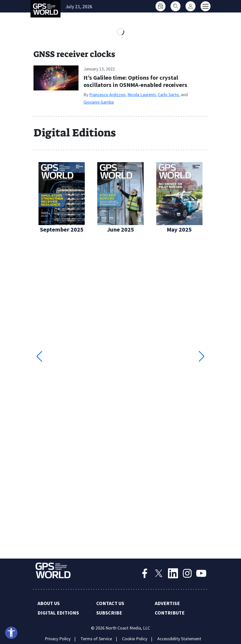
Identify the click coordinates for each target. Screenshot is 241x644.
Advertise (167, 603)
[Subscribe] (160, 6)
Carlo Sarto (168, 95)
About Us (49, 603)
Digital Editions (58, 613)
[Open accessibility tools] (11, 633)
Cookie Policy (135, 639)
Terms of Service (96, 639)
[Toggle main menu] (205, 6)
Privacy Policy (58, 639)
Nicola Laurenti (142, 95)
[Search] (175, 6)
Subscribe (109, 613)
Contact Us (110, 603)
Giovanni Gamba (99, 102)
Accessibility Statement (179, 639)
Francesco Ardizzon (107, 95)
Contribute (170, 613)
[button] (202, 356)
